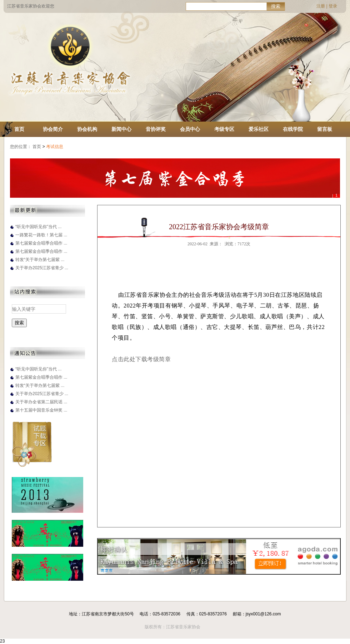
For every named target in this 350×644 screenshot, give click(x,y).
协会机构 (87, 129)
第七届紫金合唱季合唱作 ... (41, 243)
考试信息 (55, 147)
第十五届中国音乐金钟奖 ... (41, 410)
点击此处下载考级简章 (141, 359)
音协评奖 (156, 129)
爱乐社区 (259, 129)
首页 (19, 129)
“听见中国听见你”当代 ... (38, 227)
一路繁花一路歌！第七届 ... (41, 235)
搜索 (276, 6)
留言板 (325, 129)
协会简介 (53, 129)
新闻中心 (121, 129)
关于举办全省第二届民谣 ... (41, 402)
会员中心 (190, 129)
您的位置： (21, 147)
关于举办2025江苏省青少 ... (42, 268)
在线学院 (293, 129)
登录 (333, 6)
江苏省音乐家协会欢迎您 (31, 6)
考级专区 (224, 129)
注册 (321, 6)
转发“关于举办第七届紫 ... (40, 260)
